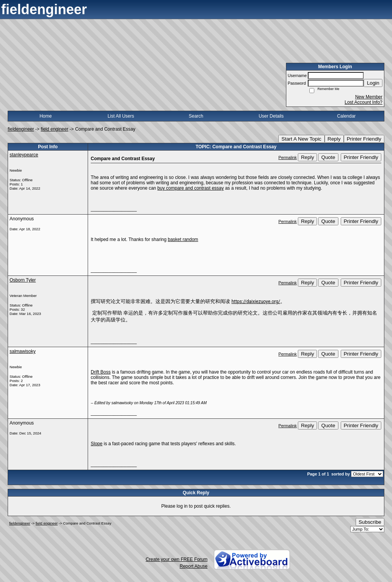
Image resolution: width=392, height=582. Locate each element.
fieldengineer (21, 129)
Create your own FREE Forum (177, 559)
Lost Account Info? (363, 102)
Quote (328, 157)
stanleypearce (24, 155)
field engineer (54, 129)
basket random (183, 239)
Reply (334, 139)
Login (373, 83)
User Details (271, 116)
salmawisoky (23, 351)
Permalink (287, 157)
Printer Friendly (364, 139)
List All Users (121, 116)
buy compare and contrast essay (190, 188)
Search (196, 116)
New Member (369, 97)
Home (46, 116)
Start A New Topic (301, 139)
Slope (97, 444)
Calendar (346, 116)
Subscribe (370, 522)
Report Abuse (194, 566)
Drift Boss (101, 372)
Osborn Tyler (23, 280)
